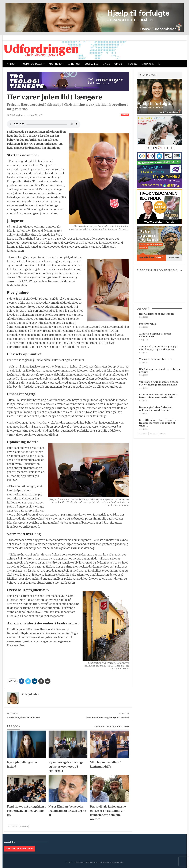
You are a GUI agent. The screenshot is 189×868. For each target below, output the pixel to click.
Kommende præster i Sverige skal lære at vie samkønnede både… (159, 396)
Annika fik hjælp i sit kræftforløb (24, 718)
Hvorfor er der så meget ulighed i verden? (107, 718)
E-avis (106, 64)
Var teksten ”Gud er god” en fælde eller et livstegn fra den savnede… (159, 383)
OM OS (118, 64)
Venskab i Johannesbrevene (155, 359)
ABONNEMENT (56, 64)
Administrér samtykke (20, 849)
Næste (24, 827)
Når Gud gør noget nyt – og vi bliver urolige (160, 371)
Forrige (13, 827)
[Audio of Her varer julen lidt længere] (44, 124)
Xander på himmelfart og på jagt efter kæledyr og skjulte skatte (158, 348)
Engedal (120, 862)
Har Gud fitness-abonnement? (157, 314)
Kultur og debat (32, 64)
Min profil (148, 64)
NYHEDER (11, 64)
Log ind (133, 64)
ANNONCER (74, 64)
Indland (125, 115)
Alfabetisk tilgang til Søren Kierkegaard (155, 335)
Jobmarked (92, 64)
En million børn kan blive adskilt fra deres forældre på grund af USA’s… (159, 423)
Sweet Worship (148, 324)
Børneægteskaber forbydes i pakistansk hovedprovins (156, 409)
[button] (159, 65)
